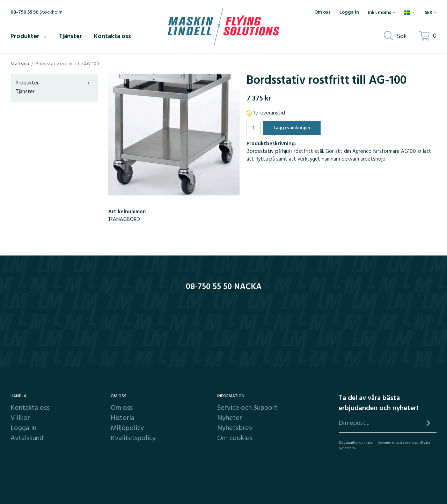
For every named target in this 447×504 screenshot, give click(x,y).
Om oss (323, 13)
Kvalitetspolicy (133, 438)
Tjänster (71, 36)
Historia (123, 418)
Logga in (349, 13)
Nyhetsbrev (235, 428)
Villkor (20, 418)
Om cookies (235, 438)
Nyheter (230, 418)
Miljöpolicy (127, 428)
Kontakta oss (112, 36)
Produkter (29, 36)
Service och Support (247, 408)
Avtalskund (27, 438)
